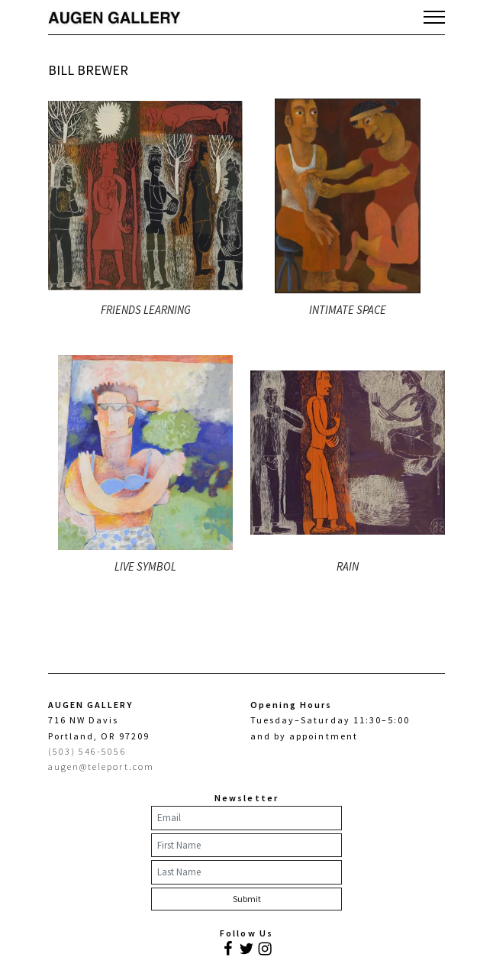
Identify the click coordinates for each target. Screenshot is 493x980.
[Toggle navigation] (434, 17)
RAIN (348, 566)
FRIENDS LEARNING (146, 310)
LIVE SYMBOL (145, 566)
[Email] (246, 818)
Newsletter (246, 798)
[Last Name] (246, 872)
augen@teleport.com (101, 767)
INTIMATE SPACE (348, 310)
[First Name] (246, 846)
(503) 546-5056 (87, 751)
